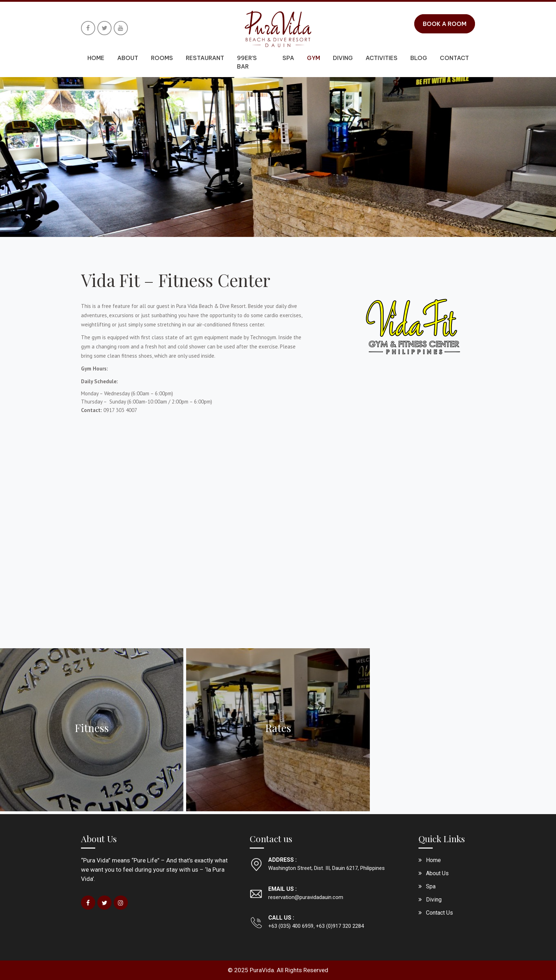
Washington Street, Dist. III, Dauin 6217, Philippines (326, 868)
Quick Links (442, 838)
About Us (99, 838)
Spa (288, 58)
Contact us (271, 838)
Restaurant (205, 58)
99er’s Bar (247, 62)
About (128, 58)
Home (96, 58)
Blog (419, 58)
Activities (382, 58)
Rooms (162, 58)
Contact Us (439, 913)
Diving (343, 58)
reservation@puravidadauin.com (306, 897)
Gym (314, 58)
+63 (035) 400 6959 (291, 926)
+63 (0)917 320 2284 (339, 926)
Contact (454, 58)
